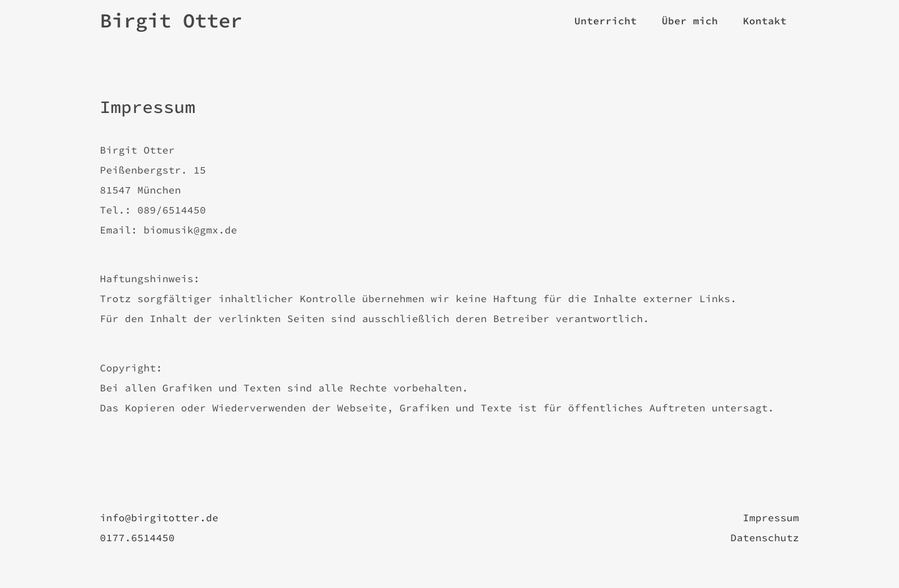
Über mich (690, 21)
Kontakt (765, 21)
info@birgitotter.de (159, 517)
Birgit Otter (171, 21)
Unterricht (606, 21)
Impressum (771, 517)
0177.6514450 (137, 537)
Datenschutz (765, 537)
